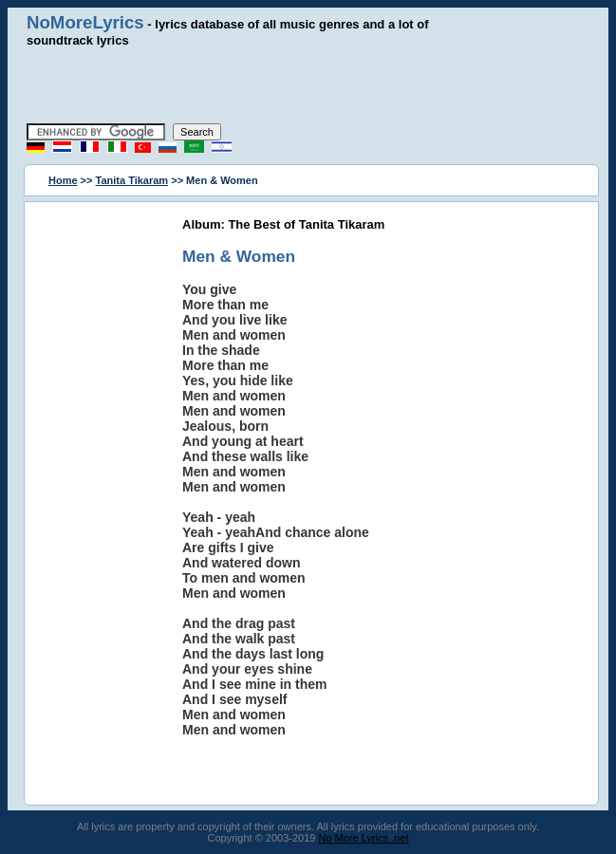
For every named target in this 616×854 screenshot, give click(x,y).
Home (63, 180)
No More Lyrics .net (364, 838)
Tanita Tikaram (132, 180)
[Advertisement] (308, 85)
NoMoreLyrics (85, 22)
